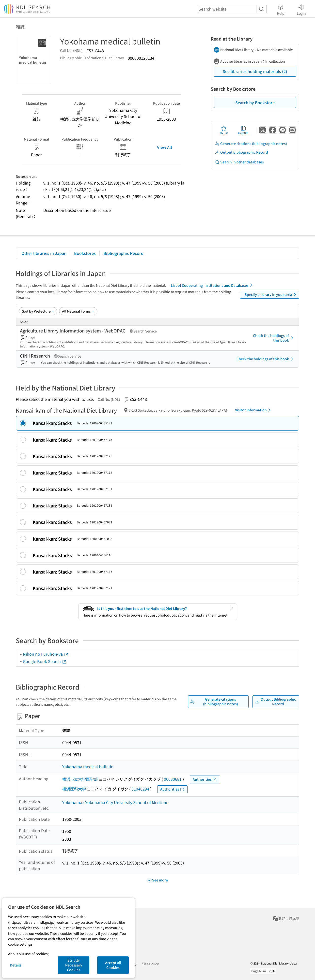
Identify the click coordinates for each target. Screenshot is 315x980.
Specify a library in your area (271, 295)
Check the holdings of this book (274, 338)
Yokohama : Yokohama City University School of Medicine (115, 802)
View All (165, 147)
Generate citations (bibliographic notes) (251, 144)
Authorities (205, 779)
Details (16, 965)
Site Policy (150, 964)
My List (224, 130)
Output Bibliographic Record (241, 152)
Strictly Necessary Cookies (74, 965)
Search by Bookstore (255, 102)
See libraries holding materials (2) (255, 71)
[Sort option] (38, 311)
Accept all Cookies (113, 965)
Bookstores (85, 253)
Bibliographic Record (123, 253)
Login (301, 9)
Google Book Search (45, 661)
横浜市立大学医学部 (80, 779)
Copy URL (244, 130)
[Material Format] (78, 311)
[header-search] (232, 9)
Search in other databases (239, 162)
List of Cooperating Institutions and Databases (213, 285)
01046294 (140, 789)
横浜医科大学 (74, 789)
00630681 (173, 779)
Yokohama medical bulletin (88, 766)
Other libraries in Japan (44, 253)
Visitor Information (254, 410)
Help (281, 9)
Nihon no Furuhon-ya (46, 654)
